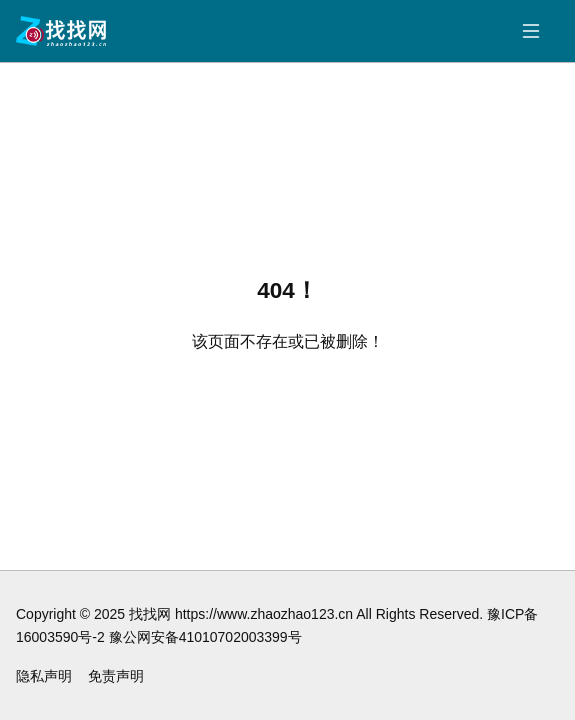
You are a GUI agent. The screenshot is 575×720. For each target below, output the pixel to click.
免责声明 (116, 676)
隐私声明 (44, 676)
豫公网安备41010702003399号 (205, 637)
